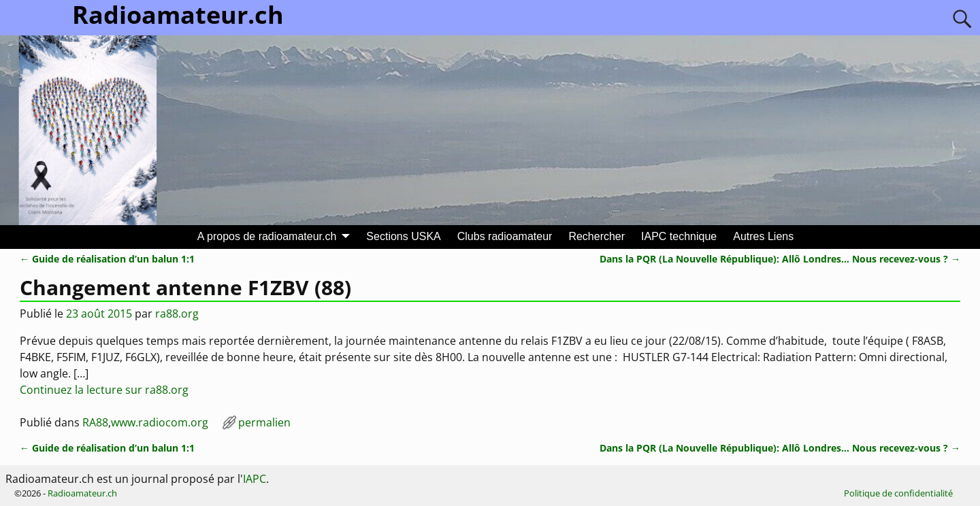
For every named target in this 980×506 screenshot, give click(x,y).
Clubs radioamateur (505, 236)
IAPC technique (679, 236)
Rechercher (597, 236)
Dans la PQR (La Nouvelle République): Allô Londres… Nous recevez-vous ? (780, 259)
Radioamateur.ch (82, 493)
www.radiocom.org (160, 422)
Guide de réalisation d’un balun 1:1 (107, 259)
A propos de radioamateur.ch (267, 236)
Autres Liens (763, 236)
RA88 (95, 422)
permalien (264, 422)
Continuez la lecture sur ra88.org (104, 390)
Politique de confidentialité (898, 493)
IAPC (255, 479)
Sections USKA (403, 236)
